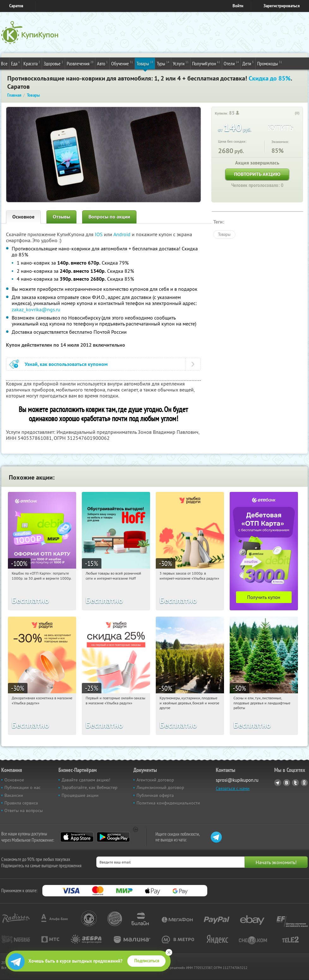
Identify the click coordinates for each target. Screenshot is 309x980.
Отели (231, 63)
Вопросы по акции (109, 217)
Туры (163, 63)
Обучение (122, 63)
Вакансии (14, 795)
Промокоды (270, 63)
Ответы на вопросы (24, 810)
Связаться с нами (233, 788)
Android (123, 234)
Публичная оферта (155, 795)
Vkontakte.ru (287, 783)
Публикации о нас (22, 787)
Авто (102, 63)
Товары (145, 63)
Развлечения (80, 63)
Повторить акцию (257, 174)
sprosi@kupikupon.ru (237, 780)
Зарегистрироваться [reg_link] (282, 6)
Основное (23, 217)
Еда (15, 63)
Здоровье (53, 63)
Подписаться (147, 961)
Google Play (113, 837)
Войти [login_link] (238, 6)
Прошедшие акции (80, 795)
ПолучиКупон (206, 63)
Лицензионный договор (160, 787)
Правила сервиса (21, 803)
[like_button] (291, 113)
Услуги (181, 63)
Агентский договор (155, 780)
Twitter (295, 783)
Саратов (16, 6)
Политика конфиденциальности (168, 803)
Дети (248, 63)
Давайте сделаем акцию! (86, 780)
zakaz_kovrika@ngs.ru (36, 309)
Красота (32, 63)
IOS (99, 234)
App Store (77, 837)
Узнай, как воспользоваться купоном (66, 364)
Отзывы (61, 217)
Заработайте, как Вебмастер (90, 787)
